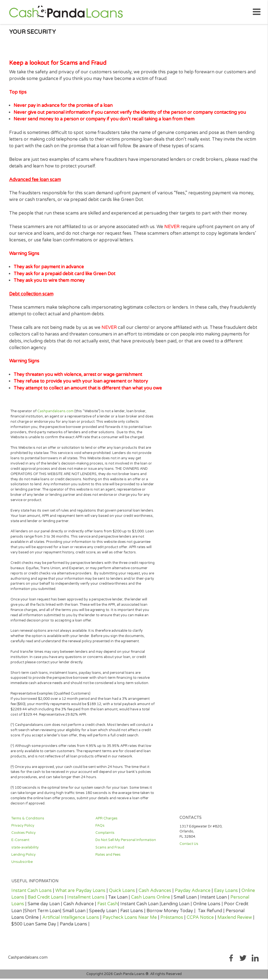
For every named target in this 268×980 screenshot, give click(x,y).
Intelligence (73, 920)
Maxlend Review (235, 920)
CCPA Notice (200, 920)
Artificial (52, 920)
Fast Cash (108, 906)
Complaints (105, 835)
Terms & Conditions (28, 821)
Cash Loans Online (151, 899)
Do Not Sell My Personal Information (126, 842)
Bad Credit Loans (46, 899)
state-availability (25, 850)
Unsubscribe (22, 864)
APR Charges (106, 821)
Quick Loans (122, 893)
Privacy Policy (23, 828)
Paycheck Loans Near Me (130, 920)
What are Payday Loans (80, 893)
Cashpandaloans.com (55, 413)
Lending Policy (24, 857)
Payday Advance (193, 893)
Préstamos (172, 920)
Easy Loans (226, 893)
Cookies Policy (24, 835)
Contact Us (189, 846)
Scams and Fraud (110, 850)
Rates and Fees (108, 857)
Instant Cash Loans (32, 893)
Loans (92, 920)
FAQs (100, 828)
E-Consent (20, 842)
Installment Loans (86, 899)
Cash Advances (155, 893)
